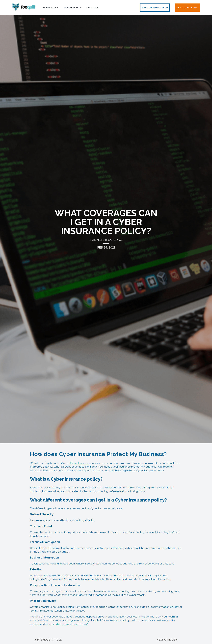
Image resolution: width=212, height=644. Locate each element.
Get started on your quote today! (68, 624)
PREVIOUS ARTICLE (49, 640)
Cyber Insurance (80, 463)
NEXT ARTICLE (166, 640)
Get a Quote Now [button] (187, 7)
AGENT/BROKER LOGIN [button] (155, 7)
